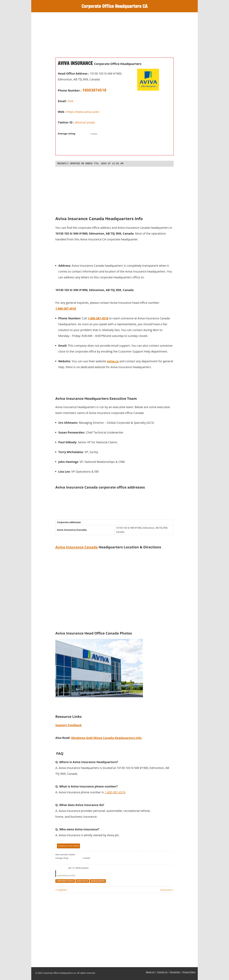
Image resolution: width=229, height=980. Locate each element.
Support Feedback (68, 725)
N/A (71, 101)
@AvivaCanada (85, 122)
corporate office (65, 881)
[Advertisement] (114, 37)
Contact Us (162, 972)
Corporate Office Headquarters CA (114, 6)
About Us (150, 972)
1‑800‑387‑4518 (98, 318)
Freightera (62, 890)
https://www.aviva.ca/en (83, 112)
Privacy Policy (189, 972)
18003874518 (94, 90)
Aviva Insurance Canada (77, 547)
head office (82, 881)
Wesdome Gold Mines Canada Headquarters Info (106, 738)
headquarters (98, 881)
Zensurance (166, 890)
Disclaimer (175, 972)
